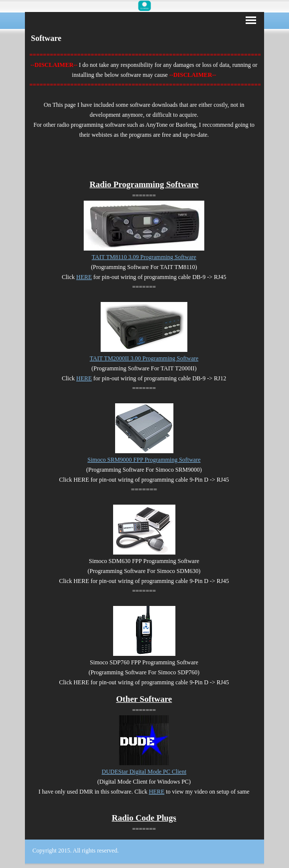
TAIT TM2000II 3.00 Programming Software (144, 358)
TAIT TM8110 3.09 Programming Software (144, 257)
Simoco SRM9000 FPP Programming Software (144, 460)
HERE (84, 277)
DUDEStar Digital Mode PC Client (144, 772)
